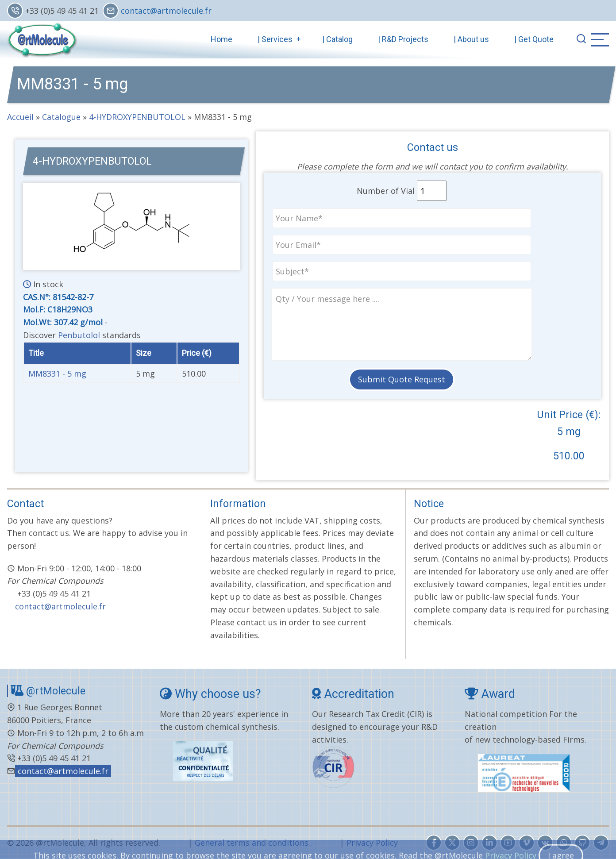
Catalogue (61, 117)
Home (221, 39)
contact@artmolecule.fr (166, 11)
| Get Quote (534, 39)
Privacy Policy (372, 843)
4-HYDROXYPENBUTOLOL (138, 117)
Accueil (20, 117)
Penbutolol (79, 335)
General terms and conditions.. (253, 843)
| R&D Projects (403, 39)
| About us (471, 39)
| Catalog (337, 39)
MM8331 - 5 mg (57, 374)
